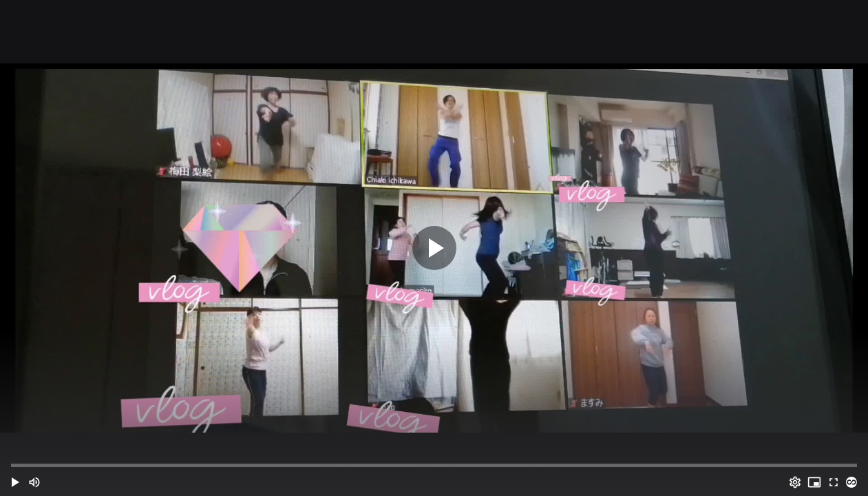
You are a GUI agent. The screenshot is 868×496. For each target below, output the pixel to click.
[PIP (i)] (814, 482)
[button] (15, 482)
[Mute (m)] (34, 482)
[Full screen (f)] (834, 482)
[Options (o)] (795, 482)
